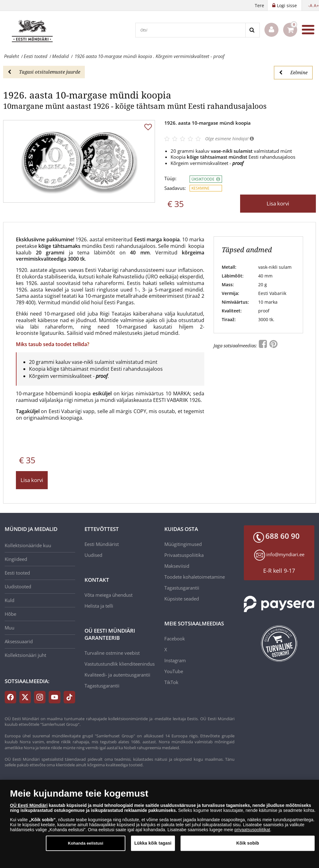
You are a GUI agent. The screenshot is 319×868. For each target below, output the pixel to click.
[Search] (252, 30)
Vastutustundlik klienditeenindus (120, 664)
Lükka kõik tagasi (153, 846)
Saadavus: (175, 188)
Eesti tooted (17, 573)
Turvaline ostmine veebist (112, 653)
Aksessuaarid (19, 641)
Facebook (175, 639)
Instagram (175, 660)
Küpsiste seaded (182, 599)
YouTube (174, 671)
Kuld (10, 600)
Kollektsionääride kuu (28, 545)
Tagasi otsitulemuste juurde (44, 72)
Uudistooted (18, 586)
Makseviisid (177, 566)
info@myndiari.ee (285, 554)
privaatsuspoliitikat (252, 832)
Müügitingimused (183, 544)
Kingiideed (16, 559)
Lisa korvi (278, 203)
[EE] (34, 30)
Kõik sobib (248, 846)
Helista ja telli (99, 606)
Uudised (93, 555)
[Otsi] (191, 30)
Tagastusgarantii (102, 686)
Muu (10, 628)
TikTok (171, 682)
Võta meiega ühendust (109, 595)
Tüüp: (170, 178)
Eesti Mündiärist (102, 544)
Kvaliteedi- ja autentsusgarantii (117, 675)
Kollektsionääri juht (25, 655)
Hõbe (10, 614)
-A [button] (310, 5)
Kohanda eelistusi (86, 846)
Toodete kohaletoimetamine (195, 577)
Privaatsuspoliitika (184, 555)
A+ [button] (316, 5)
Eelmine (293, 72)
